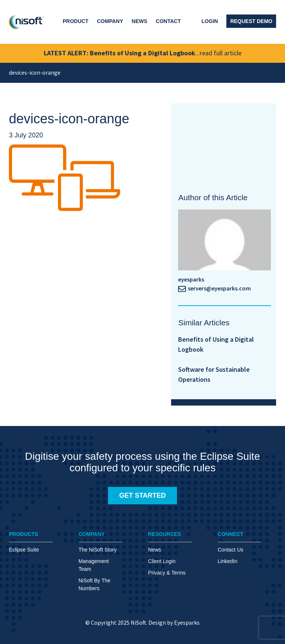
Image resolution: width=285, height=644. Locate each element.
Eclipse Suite (24, 550)
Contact (168, 21)
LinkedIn (228, 561)
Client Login (162, 561)
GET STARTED (142, 495)
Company (110, 21)
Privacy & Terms (167, 573)
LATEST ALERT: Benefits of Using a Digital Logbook (143, 53)
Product (76, 21)
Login (210, 21)
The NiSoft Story (98, 550)
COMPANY (92, 534)
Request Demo (251, 21)
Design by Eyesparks (174, 623)
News (140, 21)
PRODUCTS (24, 534)
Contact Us (231, 550)
